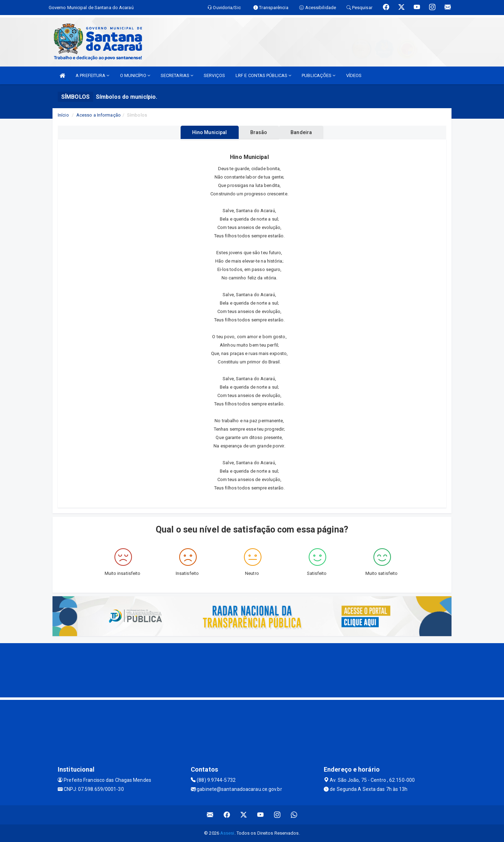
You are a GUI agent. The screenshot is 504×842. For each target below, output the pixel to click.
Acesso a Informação (99, 115)
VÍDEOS (354, 75)
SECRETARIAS (177, 75)
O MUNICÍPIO (135, 75)
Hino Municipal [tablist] (204, 132)
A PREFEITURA (92, 75)
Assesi (227, 833)
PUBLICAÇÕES (318, 75)
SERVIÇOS (214, 75)
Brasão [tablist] (259, 132)
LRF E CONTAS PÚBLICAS (263, 75)
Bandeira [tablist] (307, 132)
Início (63, 115)
